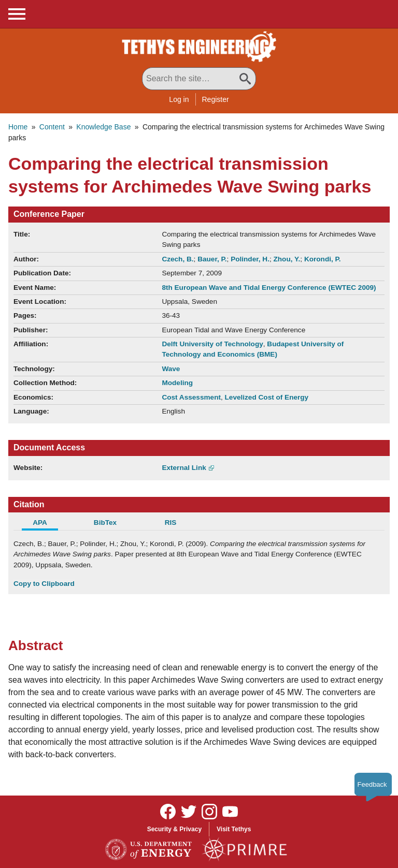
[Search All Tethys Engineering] (199, 79)
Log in (179, 99)
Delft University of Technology (212, 344)
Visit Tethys (234, 829)
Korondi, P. (323, 259)
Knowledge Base (103, 127)
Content (52, 127)
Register (216, 99)
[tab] (46, 524)
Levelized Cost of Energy (267, 397)
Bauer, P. (212, 259)
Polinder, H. (250, 259)
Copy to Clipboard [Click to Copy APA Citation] (44, 584)
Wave (171, 369)
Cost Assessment (191, 397)
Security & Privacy (174, 829)
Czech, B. (177, 259)
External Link (184, 468)
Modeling (177, 383)
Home (18, 127)
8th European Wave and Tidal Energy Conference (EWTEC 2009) (269, 288)
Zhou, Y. (287, 259)
